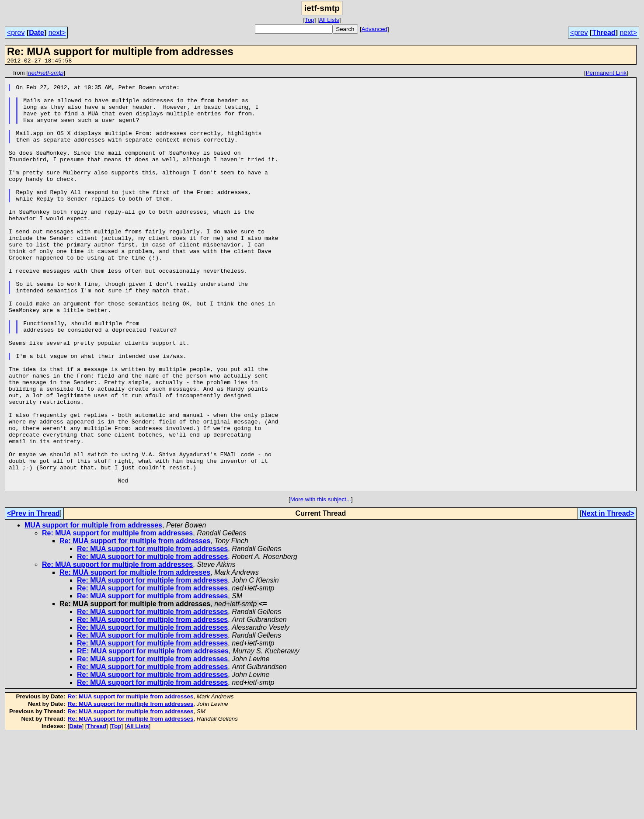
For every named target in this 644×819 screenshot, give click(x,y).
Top (310, 20)
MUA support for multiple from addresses (93, 609)
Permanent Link (606, 74)
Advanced (374, 29)
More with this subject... (321, 583)
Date (37, 33)
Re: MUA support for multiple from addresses (117, 617)
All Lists (329, 20)
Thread (604, 33)
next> (57, 33)
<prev (16, 33)
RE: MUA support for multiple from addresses (153, 735)
